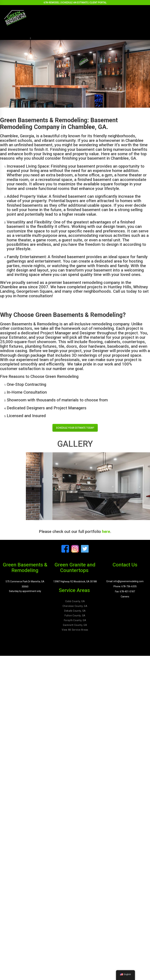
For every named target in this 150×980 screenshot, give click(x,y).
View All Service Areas (75, 630)
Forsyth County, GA (75, 620)
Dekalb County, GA (75, 611)
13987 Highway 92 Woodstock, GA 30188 (75, 581)
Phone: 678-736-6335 (125, 586)
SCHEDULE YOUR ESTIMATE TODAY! (75, 428)
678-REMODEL (51, 3)
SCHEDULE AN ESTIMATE (74, 3)
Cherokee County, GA (75, 606)
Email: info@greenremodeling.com (125, 581)
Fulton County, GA (75, 616)
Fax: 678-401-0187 (125, 591)
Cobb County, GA (75, 601)
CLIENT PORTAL (98, 3)
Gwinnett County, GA (75, 625)
